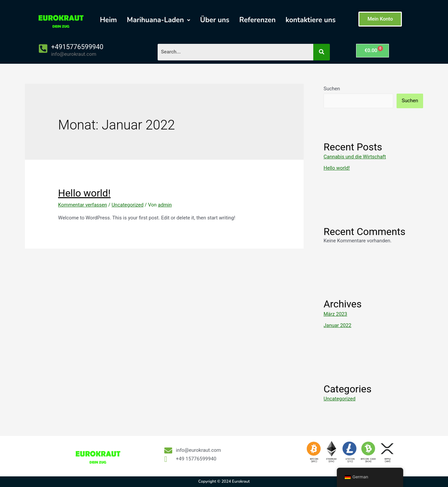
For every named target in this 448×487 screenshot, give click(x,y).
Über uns (215, 20)
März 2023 (335, 314)
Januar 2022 (337, 325)
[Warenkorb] (373, 51)
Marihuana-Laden (158, 20)
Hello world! (84, 193)
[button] (158, 20)
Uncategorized (127, 205)
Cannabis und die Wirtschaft (355, 157)
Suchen (332, 89)
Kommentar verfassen (83, 205)
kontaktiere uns (310, 20)
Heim (108, 20)
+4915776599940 (77, 47)
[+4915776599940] (43, 49)
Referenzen (257, 20)
